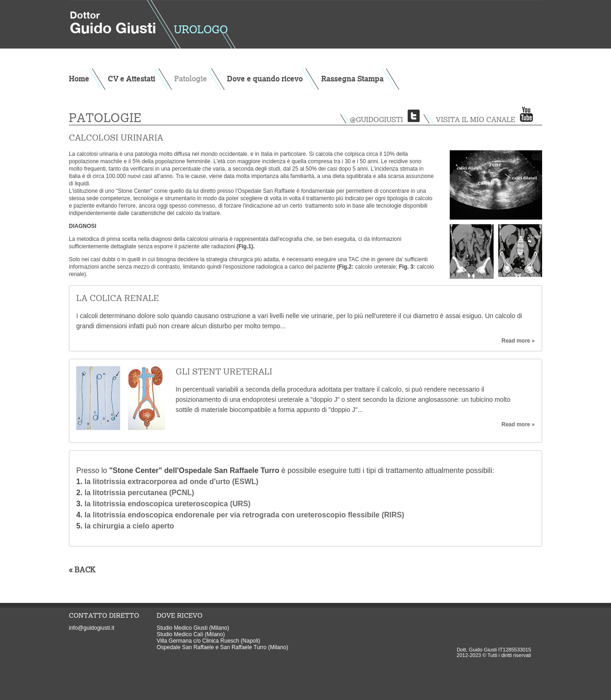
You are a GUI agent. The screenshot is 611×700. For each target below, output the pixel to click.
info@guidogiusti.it (92, 628)
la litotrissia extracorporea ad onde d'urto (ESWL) (170, 482)
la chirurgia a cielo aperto (128, 526)
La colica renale (118, 298)
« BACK (82, 570)
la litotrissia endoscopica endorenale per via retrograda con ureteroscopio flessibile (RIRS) (244, 515)
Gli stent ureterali (224, 371)
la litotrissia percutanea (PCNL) (139, 493)
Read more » (518, 341)
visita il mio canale (476, 120)
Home (79, 79)
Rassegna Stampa (352, 79)
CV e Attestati (131, 79)
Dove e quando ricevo (265, 79)
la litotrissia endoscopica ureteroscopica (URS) (168, 504)
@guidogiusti (376, 120)
